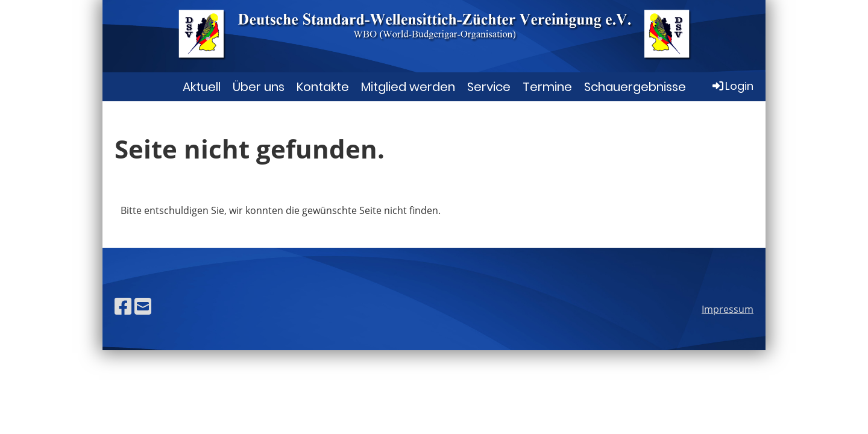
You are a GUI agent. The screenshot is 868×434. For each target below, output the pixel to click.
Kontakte (323, 87)
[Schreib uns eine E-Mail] (143, 306)
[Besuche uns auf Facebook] (123, 306)
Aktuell (202, 87)
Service (489, 87)
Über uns (259, 87)
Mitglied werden (408, 87)
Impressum (728, 309)
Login (732, 86)
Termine (547, 87)
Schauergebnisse (635, 87)
